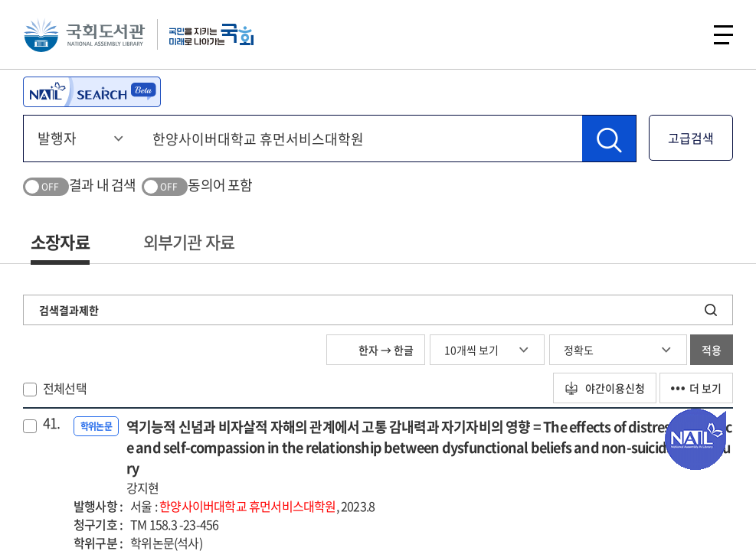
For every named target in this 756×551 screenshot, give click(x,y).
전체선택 (65, 388)
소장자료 (60, 241)
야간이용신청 (605, 388)
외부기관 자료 (189, 241)
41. (52, 423)
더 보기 (696, 388)
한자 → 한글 (376, 350)
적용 (712, 350)
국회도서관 (84, 34)
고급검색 (691, 138)
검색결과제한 (69, 310)
